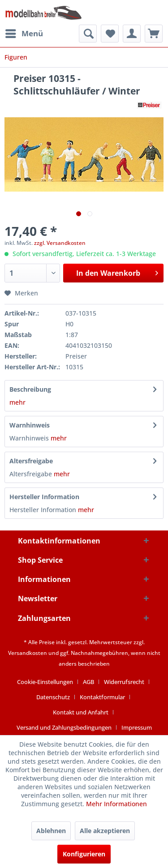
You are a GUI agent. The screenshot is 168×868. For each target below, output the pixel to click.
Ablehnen (51, 831)
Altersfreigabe (31, 461)
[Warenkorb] (154, 34)
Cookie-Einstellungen (45, 682)
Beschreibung (30, 389)
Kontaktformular (102, 697)
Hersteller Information (44, 497)
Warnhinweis (30, 425)
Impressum (137, 727)
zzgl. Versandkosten (60, 243)
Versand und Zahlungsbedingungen (64, 727)
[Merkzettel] (110, 34)
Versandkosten (28, 653)
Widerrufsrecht (124, 682)
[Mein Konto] (132, 34)
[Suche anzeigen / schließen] (88, 34)
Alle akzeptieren (105, 831)
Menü (24, 32)
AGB (88, 682)
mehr (17, 402)
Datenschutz (53, 697)
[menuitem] (24, 34)
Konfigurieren (84, 854)
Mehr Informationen (116, 804)
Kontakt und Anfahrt (81, 712)
